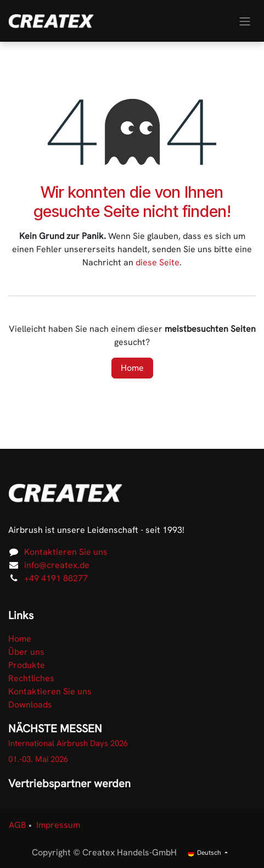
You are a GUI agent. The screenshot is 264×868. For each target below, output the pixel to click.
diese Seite (158, 262)
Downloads (30, 705)
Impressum (58, 825)
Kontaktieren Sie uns (66, 552)
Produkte (27, 665)
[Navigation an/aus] (245, 21)
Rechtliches (31, 678)
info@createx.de (57, 565)
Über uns (26, 652)
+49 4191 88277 (56, 578)
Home (132, 368)
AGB (18, 825)
